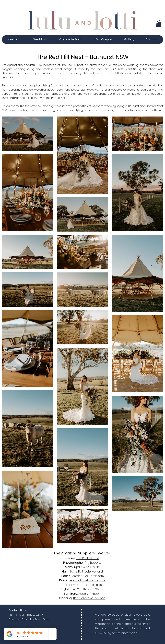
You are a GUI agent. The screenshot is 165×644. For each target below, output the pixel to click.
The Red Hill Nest (88, 558)
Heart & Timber (89, 594)
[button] (159, 23)
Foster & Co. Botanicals (87, 576)
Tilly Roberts (93, 563)
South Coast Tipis (89, 585)
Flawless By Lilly (89, 567)
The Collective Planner (89, 598)
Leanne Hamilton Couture (87, 580)
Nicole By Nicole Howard (86, 571)
